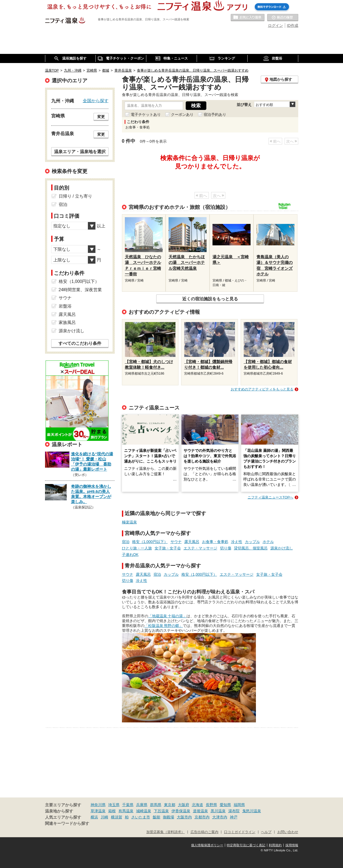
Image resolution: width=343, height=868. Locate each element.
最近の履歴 (283, 18)
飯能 (156, 817)
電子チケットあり (146, 114)
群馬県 (156, 805)
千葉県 (128, 805)
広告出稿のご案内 (204, 832)
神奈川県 (98, 805)
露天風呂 (192, 542)
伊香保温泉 (181, 811)
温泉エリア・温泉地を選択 (80, 152)
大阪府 (184, 805)
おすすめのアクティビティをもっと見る (262, 389)
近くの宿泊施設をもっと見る (210, 299)
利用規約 (275, 845)
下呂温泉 (161, 811)
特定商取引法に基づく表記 (246, 845)
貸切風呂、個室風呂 (251, 548)
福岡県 (239, 805)
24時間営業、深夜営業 (80, 290)
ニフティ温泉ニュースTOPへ (270, 497)
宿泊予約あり (215, 114)
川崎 (105, 817)
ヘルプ (266, 832)
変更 (101, 117)
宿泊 (126, 542)
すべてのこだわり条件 (80, 343)
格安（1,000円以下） (150, 542)
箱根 (112, 811)
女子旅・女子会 (168, 548)
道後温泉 (200, 811)
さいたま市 (141, 817)
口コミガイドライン (240, 832)
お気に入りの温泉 (248, 18)
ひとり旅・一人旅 (137, 548)
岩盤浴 (65, 306)
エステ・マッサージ (200, 548)
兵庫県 (142, 805)
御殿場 (169, 817)
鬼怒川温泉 (252, 811)
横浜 (94, 817)
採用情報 (292, 845)
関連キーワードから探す (67, 823)
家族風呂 (67, 322)
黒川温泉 (218, 811)
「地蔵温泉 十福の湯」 (167, 616)
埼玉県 (114, 805)
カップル (252, 542)
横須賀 (117, 817)
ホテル (268, 542)
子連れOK (130, 555)
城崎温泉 (144, 811)
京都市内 (202, 817)
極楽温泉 (129, 522)
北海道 (197, 805)
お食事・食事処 (215, 542)
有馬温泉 (126, 811)
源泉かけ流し (282, 548)
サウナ (176, 542)
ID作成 (293, 25)
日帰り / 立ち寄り (75, 196)
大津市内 (220, 817)
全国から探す (96, 101)
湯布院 (234, 811)
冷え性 (237, 542)
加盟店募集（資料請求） (165, 832)
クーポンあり (182, 114)
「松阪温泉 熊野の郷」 (164, 626)
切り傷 (226, 548)
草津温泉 (98, 811)
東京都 (170, 805)
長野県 (211, 805)
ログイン (275, 25)
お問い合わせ (288, 832)
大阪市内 (184, 817)
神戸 (234, 817)
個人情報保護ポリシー (207, 845)
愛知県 (225, 805)
